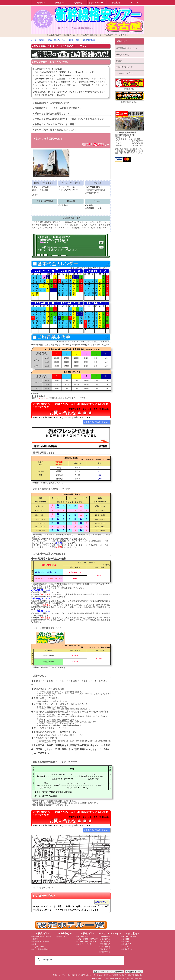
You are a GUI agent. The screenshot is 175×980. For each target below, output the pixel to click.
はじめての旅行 (38, 947)
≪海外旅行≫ (65, 934)
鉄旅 (34, 944)
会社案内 (116, 3)
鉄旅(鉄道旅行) (123, 55)
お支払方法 (127, 944)
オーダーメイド (61, 936)
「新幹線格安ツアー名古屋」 (52, 240)
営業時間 (126, 942)
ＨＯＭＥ (134, 3)
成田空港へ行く (106, 947)
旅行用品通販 (105, 942)
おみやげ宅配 (105, 939)
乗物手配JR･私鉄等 (124, 67)
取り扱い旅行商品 (129, 936)
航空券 (119, 61)
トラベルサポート (97, 3)
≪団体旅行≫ (87, 934)
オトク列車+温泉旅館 (41, 949)
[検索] (79, 960)
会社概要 (126, 939)
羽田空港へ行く (106, 944)
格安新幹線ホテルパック (46, 46)
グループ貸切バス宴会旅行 (88, 939)
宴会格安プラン (129, 89)
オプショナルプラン (125, 73)
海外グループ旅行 (84, 944)
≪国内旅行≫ (43, 934)
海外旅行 (78, 3)
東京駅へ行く (105, 949)
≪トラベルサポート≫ (110, 934)
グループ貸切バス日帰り (87, 942)
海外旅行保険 (105, 936)
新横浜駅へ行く (106, 952)
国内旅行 (41, 3)
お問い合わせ (128, 949)
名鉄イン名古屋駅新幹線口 (49, 139)
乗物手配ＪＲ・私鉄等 (41, 942)
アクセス (126, 947)
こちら (41, 242)
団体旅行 (59, 3)
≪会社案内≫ (132, 934)
